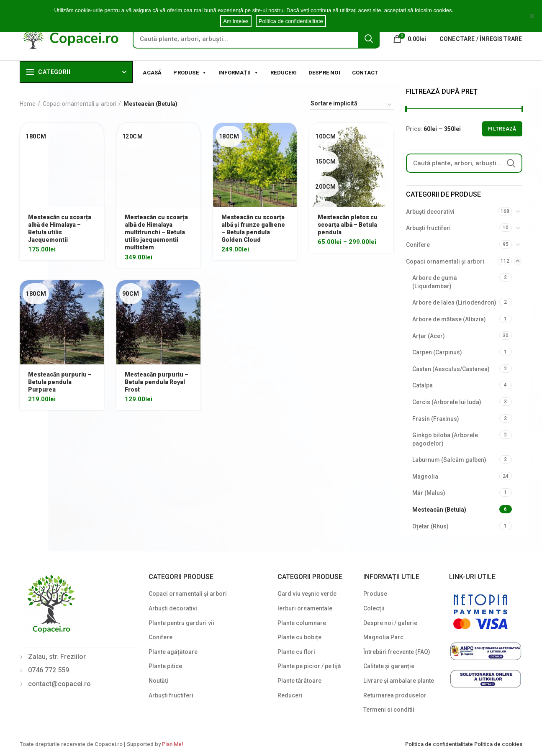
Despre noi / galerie (390, 623)
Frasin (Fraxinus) (436, 419)
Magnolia (425, 477)
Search (369, 38)
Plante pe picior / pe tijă (309, 666)
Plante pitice (165, 666)
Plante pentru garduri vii (181, 623)
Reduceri (284, 73)
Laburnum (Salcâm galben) (449, 460)
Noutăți (159, 681)
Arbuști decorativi (430, 212)
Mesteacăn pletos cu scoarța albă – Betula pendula (348, 225)
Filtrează (502, 129)
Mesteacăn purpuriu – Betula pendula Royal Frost (157, 382)
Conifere (418, 245)
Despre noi (324, 73)
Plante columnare (302, 623)
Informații (239, 72)
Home (28, 104)
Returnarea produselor (395, 695)
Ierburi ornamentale (305, 608)
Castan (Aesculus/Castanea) (451, 369)
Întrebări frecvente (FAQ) (397, 652)
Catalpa (423, 385)
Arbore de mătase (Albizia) (449, 319)
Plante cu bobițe (299, 637)
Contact (365, 73)
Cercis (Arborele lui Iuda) (447, 402)
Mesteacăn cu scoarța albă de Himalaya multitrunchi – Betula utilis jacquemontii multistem (156, 232)
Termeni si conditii (389, 710)
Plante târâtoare (299, 681)
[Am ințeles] (532, 16)
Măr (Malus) (429, 493)
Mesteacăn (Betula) (439, 510)
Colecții (374, 608)
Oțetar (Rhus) (430, 526)
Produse (190, 72)
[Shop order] (352, 105)
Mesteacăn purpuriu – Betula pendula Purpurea (60, 382)
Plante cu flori (296, 652)
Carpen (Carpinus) (437, 352)
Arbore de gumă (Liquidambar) (435, 282)
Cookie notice (471, 10)
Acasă (152, 73)
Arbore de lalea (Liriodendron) (454, 302)
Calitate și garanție (389, 666)
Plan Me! (172, 744)
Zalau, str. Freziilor (57, 657)
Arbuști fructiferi (428, 228)
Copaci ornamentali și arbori (80, 104)
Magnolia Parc (383, 637)
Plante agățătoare (173, 652)
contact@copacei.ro (59, 684)
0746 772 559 (49, 670)
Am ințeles (236, 21)
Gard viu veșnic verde (307, 594)
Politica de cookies (498, 744)
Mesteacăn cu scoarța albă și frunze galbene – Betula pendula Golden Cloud (253, 229)
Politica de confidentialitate (440, 744)
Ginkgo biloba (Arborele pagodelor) (445, 439)
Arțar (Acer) (429, 336)
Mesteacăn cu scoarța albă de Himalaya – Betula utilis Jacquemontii (60, 229)
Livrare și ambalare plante (399, 681)
